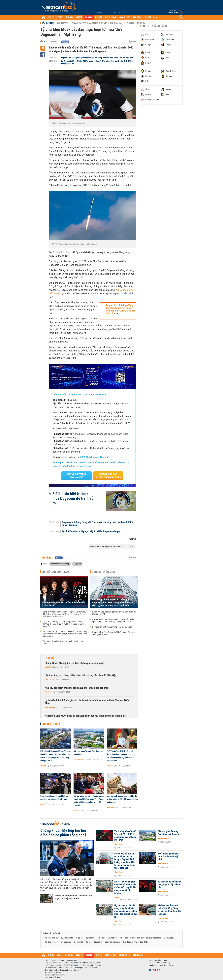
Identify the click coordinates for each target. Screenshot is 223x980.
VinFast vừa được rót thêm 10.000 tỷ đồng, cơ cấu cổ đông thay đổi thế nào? (169, 910)
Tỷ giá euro (101, 938)
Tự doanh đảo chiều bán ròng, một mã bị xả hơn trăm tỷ (169, 885)
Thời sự (48, 680)
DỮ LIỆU (148, 17)
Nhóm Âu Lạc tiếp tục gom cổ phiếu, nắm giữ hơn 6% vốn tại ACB (114, 613)
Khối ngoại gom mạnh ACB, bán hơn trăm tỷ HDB (168, 857)
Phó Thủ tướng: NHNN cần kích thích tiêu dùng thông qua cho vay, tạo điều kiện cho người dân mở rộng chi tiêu (121, 756)
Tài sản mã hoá (78, 23)
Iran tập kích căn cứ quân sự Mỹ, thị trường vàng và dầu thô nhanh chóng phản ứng (122, 799)
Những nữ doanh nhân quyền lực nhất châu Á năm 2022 (64, 604)
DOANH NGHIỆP (124, 17)
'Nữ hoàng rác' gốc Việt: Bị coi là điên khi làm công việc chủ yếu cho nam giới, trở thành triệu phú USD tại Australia (65, 634)
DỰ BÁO (59, 17)
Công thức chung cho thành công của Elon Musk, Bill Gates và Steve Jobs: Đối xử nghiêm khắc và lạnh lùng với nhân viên (64, 614)
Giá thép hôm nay (51, 942)
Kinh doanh (49, 707)
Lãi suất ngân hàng (154, 938)
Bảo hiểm (94, 23)
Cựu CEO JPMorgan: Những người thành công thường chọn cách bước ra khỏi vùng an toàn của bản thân (64, 624)
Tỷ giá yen (90, 938)
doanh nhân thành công (60, 564)
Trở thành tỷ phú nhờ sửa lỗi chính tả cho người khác (63, 642)
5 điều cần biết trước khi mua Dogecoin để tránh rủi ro (74, 498)
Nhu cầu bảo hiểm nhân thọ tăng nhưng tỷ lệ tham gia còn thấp (77, 688)
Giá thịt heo (78, 942)
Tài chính (48, 23)
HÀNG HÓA (69, 17)
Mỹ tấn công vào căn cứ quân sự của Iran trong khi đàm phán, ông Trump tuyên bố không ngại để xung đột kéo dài (89, 801)
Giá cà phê (124, 938)
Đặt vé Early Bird (77, 476)
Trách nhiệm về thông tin (54, 977)
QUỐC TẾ (79, 17)
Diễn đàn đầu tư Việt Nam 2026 (135, 942)
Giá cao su (98, 942)
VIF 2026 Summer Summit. (95, 457)
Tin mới (51, 658)
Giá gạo (88, 942)
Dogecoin (77, 564)
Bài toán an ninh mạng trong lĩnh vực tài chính (112, 627)
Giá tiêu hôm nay (137, 938)
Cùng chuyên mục (103, 572)
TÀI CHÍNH (89, 17)
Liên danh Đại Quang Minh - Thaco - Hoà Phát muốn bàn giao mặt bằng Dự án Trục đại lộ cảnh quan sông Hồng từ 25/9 (56, 756)
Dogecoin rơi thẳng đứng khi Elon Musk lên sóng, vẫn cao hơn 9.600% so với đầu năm (97, 58)
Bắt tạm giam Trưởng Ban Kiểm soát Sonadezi (89, 753)
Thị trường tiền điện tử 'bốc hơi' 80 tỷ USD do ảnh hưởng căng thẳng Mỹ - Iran (125, 836)
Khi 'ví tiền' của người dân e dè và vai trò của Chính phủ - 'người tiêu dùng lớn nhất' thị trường (125, 887)
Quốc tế (48, 667)
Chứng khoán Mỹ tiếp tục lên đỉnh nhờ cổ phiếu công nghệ (74, 663)
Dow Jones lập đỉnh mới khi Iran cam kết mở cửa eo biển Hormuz (54, 798)
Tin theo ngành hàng (154, 26)
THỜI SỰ (51, 17)
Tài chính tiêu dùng (135, 23)
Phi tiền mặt (116, 23)
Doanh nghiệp (79, 760)
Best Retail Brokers (113, 942)
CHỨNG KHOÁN (110, 17)
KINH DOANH (138, 17)
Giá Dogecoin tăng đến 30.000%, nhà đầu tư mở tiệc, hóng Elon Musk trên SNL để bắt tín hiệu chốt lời (97, 62)
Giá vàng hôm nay (52, 938)
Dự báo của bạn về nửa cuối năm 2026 (108, 476)
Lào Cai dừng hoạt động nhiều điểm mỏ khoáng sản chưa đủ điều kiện (81, 676)
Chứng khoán (163, 864)
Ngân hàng (62, 23)
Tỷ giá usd (79, 938)
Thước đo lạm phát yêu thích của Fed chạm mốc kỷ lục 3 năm (74, 897)
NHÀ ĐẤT (99, 17)
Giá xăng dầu (169, 938)
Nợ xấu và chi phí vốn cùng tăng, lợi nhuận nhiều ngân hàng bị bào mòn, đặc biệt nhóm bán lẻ (113, 621)
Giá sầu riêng (66, 942)
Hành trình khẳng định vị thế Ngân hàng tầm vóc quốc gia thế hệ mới (113, 633)
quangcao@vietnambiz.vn (164, 965)
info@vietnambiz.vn (58, 975)
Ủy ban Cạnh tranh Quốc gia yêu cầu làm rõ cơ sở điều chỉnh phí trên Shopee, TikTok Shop (88, 702)
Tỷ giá (104, 23)
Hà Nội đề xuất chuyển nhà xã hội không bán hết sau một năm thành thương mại (86, 716)
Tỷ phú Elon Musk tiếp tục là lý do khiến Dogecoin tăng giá (92, 532)
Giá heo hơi (112, 938)
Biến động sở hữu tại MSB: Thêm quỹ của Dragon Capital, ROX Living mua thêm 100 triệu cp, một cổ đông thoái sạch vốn (113, 603)
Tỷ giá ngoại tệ (67, 938)
